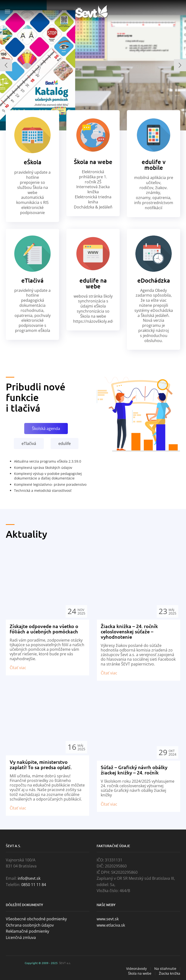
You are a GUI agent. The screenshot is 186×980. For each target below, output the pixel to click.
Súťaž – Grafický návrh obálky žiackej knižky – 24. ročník (134, 770)
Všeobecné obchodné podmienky (36, 919)
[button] (6, 65)
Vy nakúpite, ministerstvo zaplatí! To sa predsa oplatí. (41, 765)
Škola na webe (140, 973)
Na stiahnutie (165, 969)
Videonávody (136, 969)
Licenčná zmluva (21, 937)
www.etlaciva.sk (111, 925)
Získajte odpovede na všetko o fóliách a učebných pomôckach (44, 629)
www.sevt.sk (108, 919)
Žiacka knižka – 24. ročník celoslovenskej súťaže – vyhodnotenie (129, 631)
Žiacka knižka (170, 973)
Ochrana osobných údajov (30, 925)
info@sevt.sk (29, 878)
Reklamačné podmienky (27, 931)
